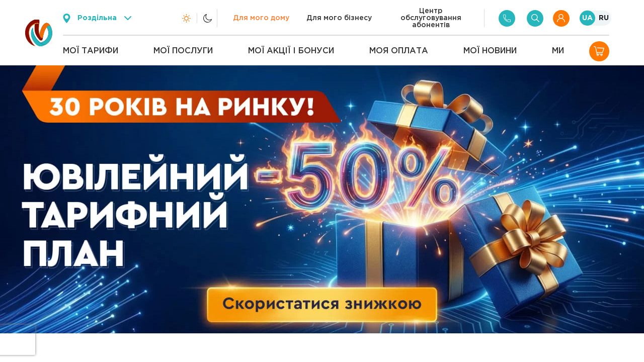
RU (604, 18)
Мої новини (490, 51)
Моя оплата (399, 51)
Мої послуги (183, 51)
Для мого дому (261, 18)
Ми (558, 51)
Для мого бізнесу (339, 18)
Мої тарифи (91, 51)
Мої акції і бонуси (291, 51)
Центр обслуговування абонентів (431, 18)
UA (587, 18)
